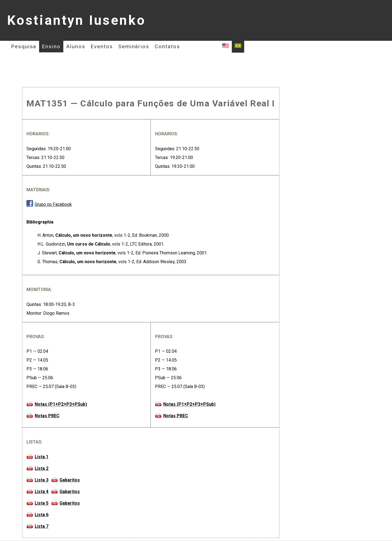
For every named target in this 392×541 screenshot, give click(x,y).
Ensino (51, 46)
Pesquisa (24, 46)
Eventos (102, 46)
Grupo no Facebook (53, 204)
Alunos (76, 46)
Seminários (134, 46)
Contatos (167, 46)
